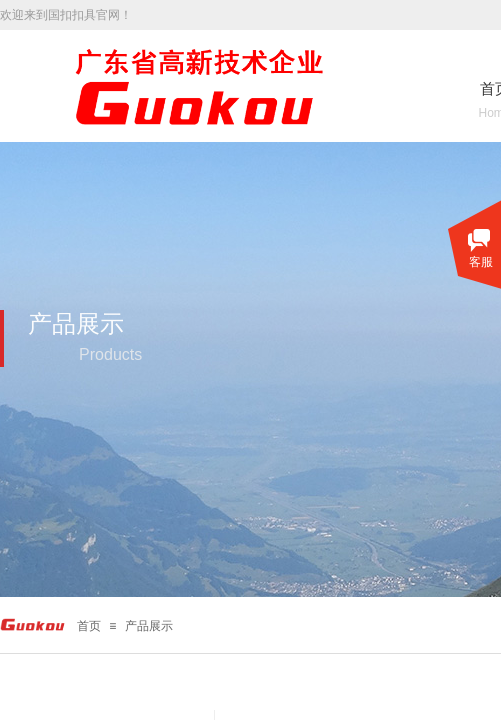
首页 (89, 626)
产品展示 (149, 626)
